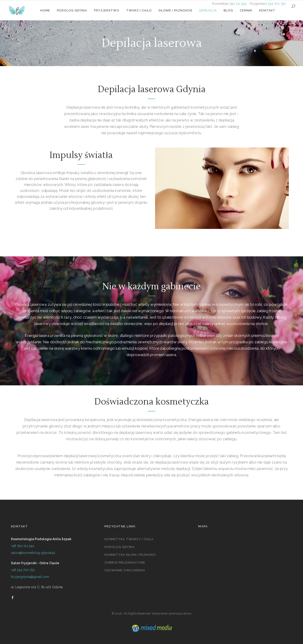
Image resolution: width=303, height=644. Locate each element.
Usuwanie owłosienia (125, 570)
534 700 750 (277, 4)
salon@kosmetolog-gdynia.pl (33, 553)
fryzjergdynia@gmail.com (30, 577)
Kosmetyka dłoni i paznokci (130, 555)
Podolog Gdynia (120, 547)
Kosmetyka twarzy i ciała (129, 539)
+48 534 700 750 (23, 570)
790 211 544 (238, 4)
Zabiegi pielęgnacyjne (125, 562)
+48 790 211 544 (23, 546)
